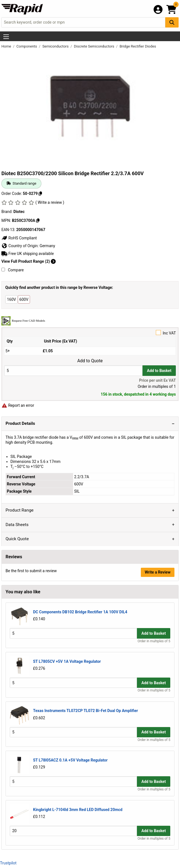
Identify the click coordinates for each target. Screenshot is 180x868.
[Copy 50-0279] (40, 194)
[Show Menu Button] (6, 37)
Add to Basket (159, 371)
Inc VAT (90, 333)
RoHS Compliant (19, 238)
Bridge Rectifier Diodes (138, 46)
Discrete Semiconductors (95, 46)
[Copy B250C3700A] (38, 220)
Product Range (20, 510)
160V (12, 299)
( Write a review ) (50, 202)
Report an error (18, 405)
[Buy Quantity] (73, 370)
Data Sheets (17, 525)
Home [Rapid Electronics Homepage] (7, 46)
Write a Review (158, 572)
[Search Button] (172, 22)
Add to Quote (90, 361)
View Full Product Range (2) (29, 261)
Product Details (20, 423)
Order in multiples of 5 (154, 641)
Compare (12, 270)
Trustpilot (8, 863)
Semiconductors (56, 46)
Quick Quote (17, 539)
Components (27, 46)
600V (24, 299)
